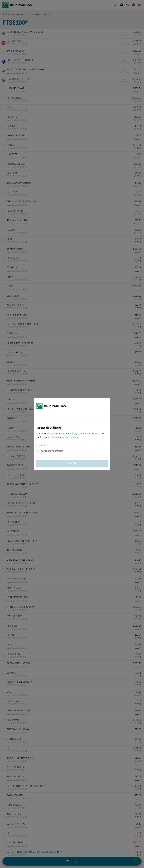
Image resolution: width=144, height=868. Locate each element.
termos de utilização (69, 434)
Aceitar (45, 446)
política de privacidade (67, 437)
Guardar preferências (52, 451)
